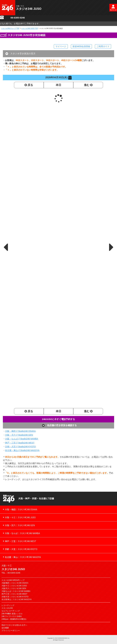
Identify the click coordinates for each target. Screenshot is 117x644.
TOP (10, 28)
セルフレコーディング (11, 611)
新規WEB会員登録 (81, 46)
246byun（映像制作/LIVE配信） (15, 619)
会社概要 (5, 628)
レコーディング (8, 605)
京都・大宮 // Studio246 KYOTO (20, 447)
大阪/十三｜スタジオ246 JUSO (14, 586)
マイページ (61, 46)
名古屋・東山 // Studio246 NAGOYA (22, 450)
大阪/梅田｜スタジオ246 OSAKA (15, 583)
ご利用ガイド (103, 46)
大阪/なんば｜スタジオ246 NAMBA (16, 591)
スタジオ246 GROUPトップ (13, 580)
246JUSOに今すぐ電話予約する (58, 419)
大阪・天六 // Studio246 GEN (19, 435)
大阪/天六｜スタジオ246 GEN (14, 588)
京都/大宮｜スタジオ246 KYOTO (15, 597)
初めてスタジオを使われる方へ (14, 625)
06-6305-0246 (18, 18)
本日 (58, 85)
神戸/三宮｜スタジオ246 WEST (14, 594)
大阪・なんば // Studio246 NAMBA (21, 439)
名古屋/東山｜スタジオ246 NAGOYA (17, 599)
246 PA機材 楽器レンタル (12, 614)
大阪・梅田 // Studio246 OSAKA (20, 431)
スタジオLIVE (7, 608)
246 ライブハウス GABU (12, 616)
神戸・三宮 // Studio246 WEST (20, 443)
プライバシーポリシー (11, 631)
